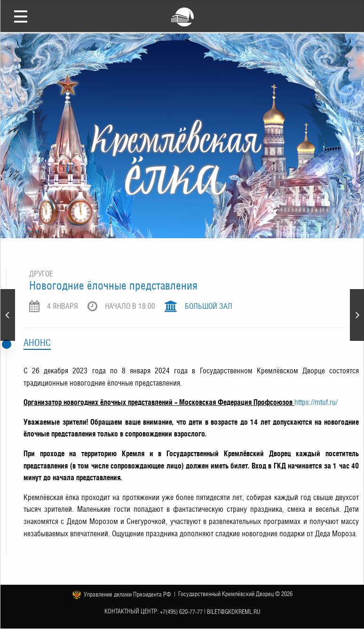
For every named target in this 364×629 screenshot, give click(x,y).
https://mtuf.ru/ (316, 402)
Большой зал (209, 306)
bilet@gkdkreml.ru (234, 611)
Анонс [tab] (37, 343)
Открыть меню (21, 16)
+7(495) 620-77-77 (181, 611)
